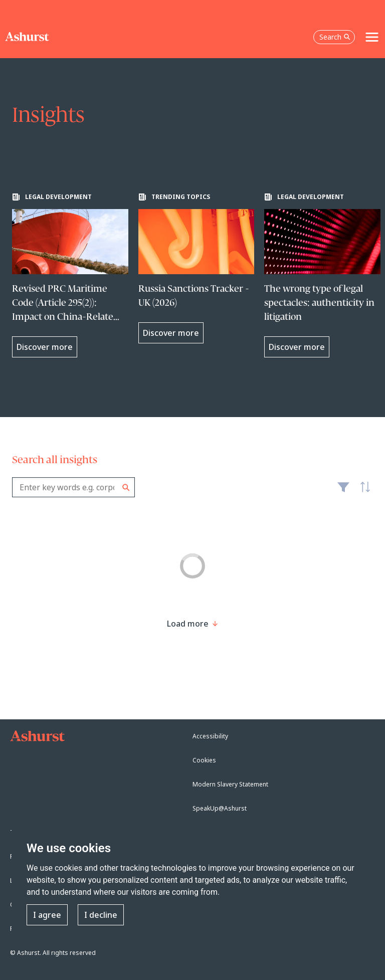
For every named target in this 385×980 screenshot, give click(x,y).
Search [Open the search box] (335, 37)
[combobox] (73, 487)
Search (126, 487)
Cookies (204, 760)
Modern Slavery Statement (230, 784)
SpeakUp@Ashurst (220, 808)
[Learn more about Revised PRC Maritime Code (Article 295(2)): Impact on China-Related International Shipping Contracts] (70, 275)
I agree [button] (47, 915)
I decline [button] (101, 915)
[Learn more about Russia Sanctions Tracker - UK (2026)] (197, 268)
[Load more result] (188, 624)
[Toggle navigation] (372, 37)
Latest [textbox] (363, 492)
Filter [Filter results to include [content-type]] (343, 491)
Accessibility (210, 736)
